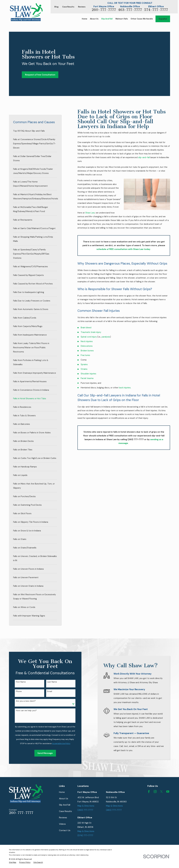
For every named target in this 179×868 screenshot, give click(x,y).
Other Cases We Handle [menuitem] (142, 19)
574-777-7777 (156, 10)
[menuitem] (35, 131)
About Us (64, 799)
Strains (84, 369)
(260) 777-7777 (85, 810)
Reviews (82, 7)
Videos (62, 824)
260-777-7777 (104, 10)
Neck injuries (87, 341)
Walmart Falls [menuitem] (122, 19)
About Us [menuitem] (94, 19)
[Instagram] (155, 792)
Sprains (84, 364)
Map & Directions (86, 806)
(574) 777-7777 (85, 835)
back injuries (125, 388)
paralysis (106, 337)
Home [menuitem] (84, 19)
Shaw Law (90, 213)
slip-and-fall (144, 157)
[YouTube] (168, 792)
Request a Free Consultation (40, 75)
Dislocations (87, 346)
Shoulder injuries (88, 374)
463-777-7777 (130, 10)
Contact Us (65, 830)
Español (163, 19)
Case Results (68, 7)
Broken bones (87, 351)
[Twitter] (161, 792)
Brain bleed (86, 328)
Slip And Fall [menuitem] (107, 19)
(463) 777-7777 (114, 810)
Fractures (85, 355)
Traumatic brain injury (91, 332)
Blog (56, 7)
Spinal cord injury (89, 337)
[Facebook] (149, 792)
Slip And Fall (65, 805)
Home (62, 792)
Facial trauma (87, 378)
